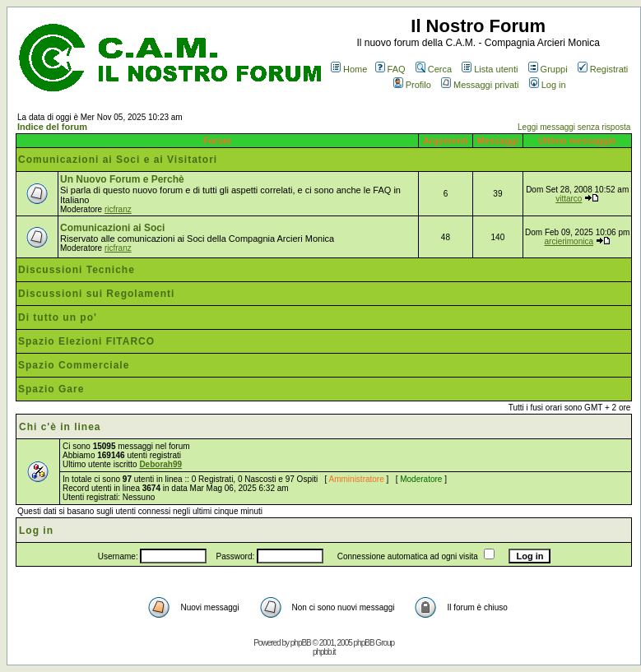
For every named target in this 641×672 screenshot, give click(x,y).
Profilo (412, 85)
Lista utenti (490, 69)
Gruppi (548, 69)
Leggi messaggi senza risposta (574, 127)
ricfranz (118, 209)
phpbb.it (324, 652)
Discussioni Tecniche (77, 270)
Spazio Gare (51, 389)
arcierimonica (569, 241)
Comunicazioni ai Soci (112, 228)
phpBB (301, 643)
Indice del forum (52, 127)
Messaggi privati (480, 85)
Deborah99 (160, 464)
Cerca (434, 69)
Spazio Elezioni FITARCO (86, 341)
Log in (548, 85)
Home (349, 69)
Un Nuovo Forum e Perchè (122, 179)
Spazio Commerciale (74, 365)
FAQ (390, 69)
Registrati (603, 69)
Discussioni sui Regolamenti (96, 294)
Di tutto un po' (58, 317)
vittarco (569, 199)
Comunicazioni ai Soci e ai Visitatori (118, 160)
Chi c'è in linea (60, 427)
